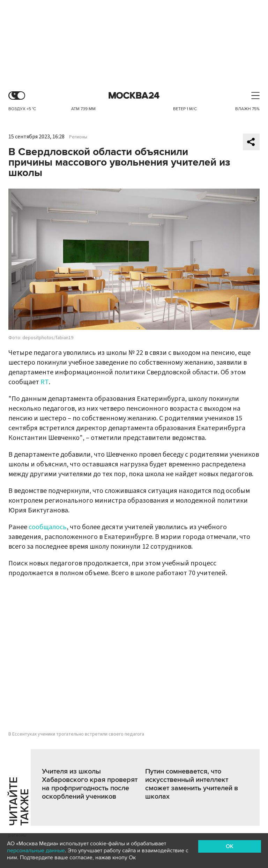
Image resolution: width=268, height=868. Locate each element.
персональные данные (36, 851)
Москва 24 (134, 96)
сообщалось (48, 527)
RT (45, 382)
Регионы (78, 137)
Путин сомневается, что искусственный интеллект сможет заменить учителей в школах (192, 784)
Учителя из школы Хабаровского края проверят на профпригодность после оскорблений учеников (90, 784)
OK (230, 846)
